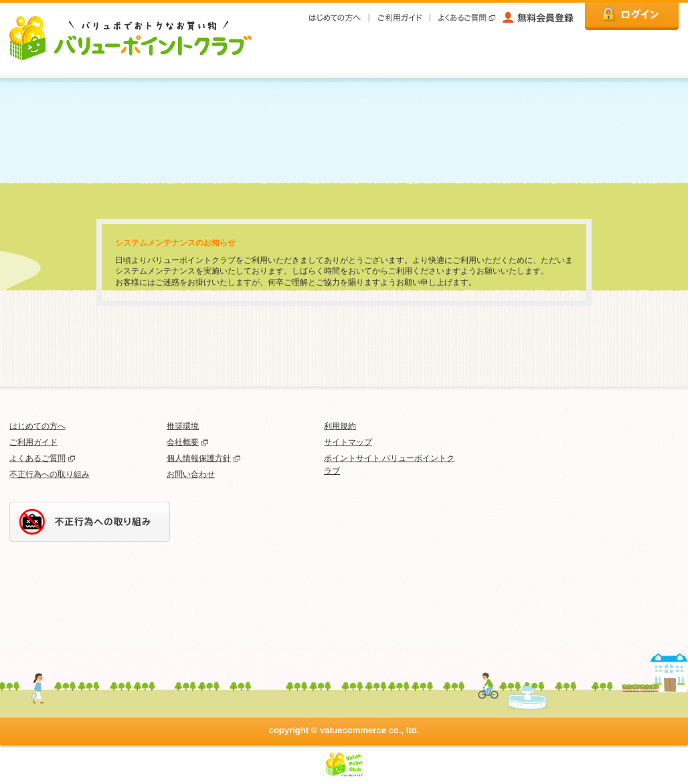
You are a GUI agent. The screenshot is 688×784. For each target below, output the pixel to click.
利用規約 (340, 426)
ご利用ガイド (33, 442)
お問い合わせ (191, 474)
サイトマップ (348, 442)
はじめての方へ (37, 426)
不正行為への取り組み (50, 474)
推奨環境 (183, 426)
